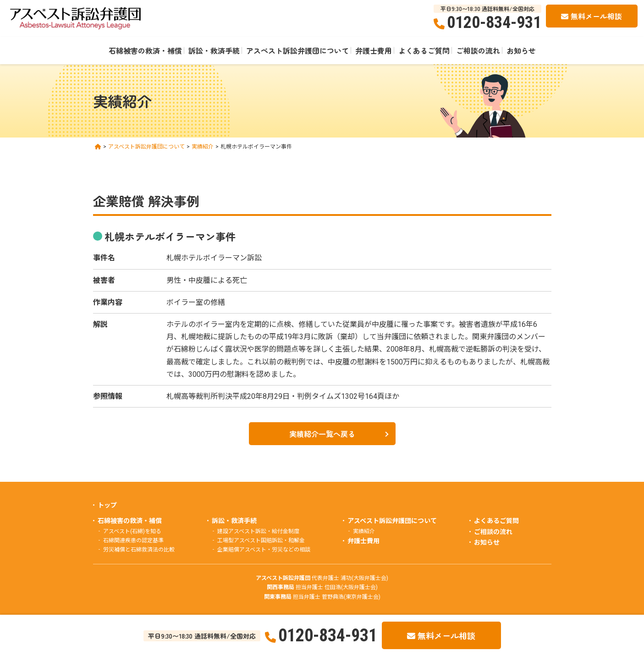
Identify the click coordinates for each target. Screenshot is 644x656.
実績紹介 (364, 531)
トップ (107, 505)
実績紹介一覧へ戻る (322, 434)
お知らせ (521, 50)
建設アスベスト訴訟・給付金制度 (258, 531)
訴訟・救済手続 (214, 50)
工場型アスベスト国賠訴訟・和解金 (261, 540)
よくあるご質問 (424, 50)
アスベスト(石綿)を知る (132, 531)
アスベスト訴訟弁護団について (297, 50)
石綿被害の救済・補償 (145, 50)
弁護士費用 (374, 50)
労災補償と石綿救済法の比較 (139, 550)
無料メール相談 (596, 16)
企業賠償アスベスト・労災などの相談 (264, 550)
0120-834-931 (494, 22)
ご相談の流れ (478, 50)
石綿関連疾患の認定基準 (133, 540)
